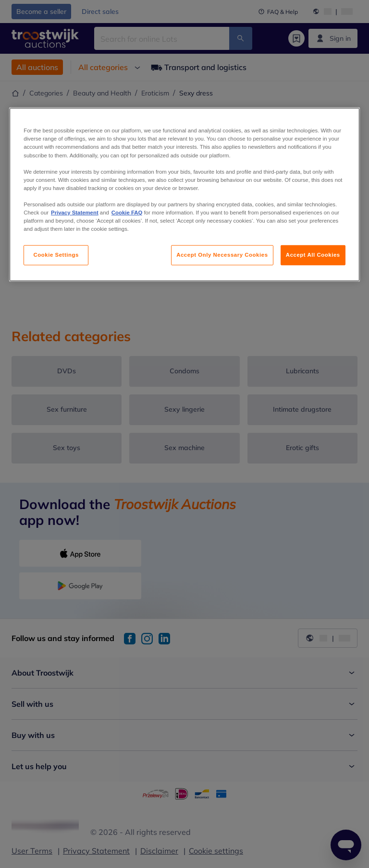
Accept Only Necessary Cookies (222, 255)
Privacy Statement (75, 213)
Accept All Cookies (313, 255)
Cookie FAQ (127, 213)
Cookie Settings (56, 255)
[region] (184, 195)
